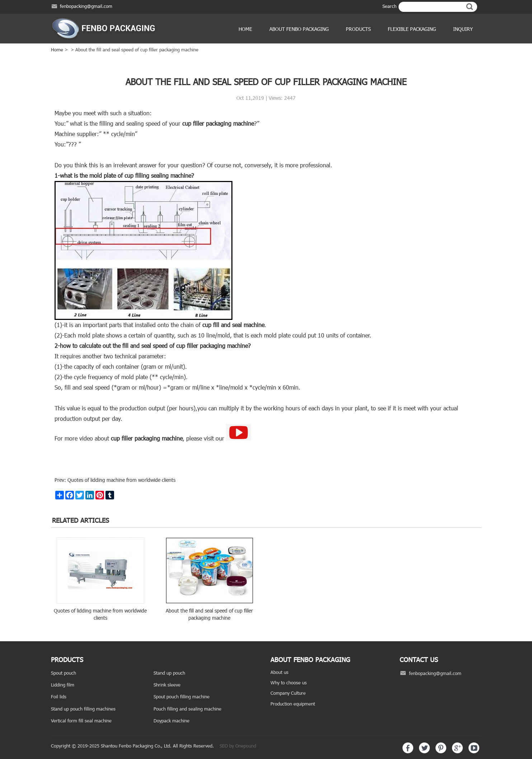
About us (279, 672)
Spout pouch (63, 673)
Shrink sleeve (167, 685)
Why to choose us (289, 683)
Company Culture (288, 693)
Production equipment (293, 704)
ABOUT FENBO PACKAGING (299, 29)
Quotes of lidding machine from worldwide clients (121, 480)
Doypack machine (171, 721)
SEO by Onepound (238, 746)
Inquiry (463, 29)
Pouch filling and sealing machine (187, 709)
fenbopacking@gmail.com (86, 6)
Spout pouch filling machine (182, 697)
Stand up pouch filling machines (83, 709)
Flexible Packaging (412, 29)
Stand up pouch (169, 673)
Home (245, 29)
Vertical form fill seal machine (81, 721)
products (358, 29)
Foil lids (59, 697)
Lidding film (63, 685)
